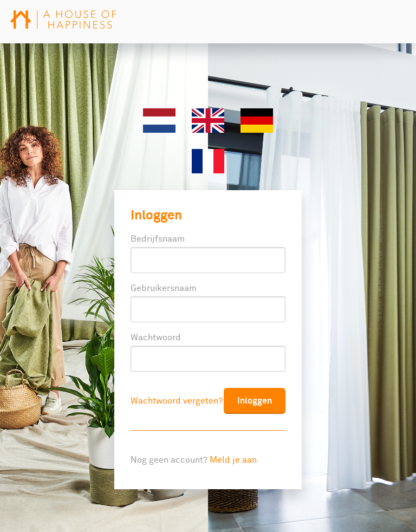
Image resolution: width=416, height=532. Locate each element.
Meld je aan (233, 460)
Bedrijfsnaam (158, 239)
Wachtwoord (156, 338)
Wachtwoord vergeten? (177, 401)
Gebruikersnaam (164, 288)
